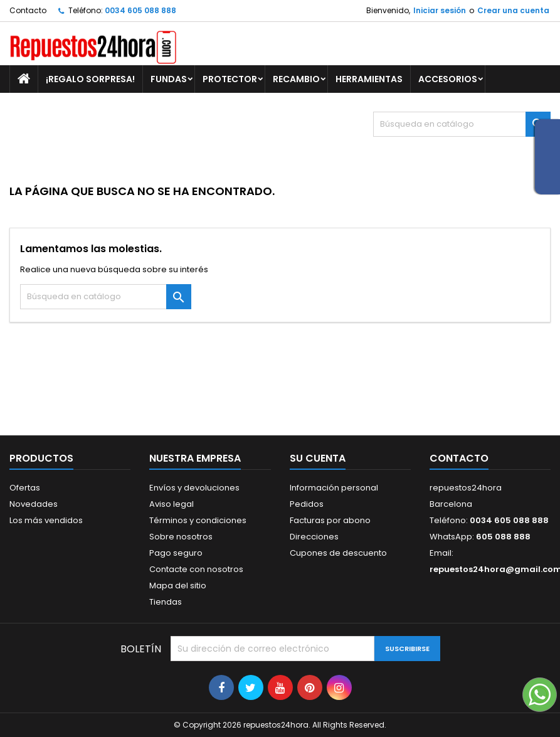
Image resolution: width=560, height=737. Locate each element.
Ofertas (25, 488)
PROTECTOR (230, 79)
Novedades (34, 504)
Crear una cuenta (513, 10)
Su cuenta (318, 458)
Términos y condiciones (198, 520)
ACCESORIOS (448, 79)
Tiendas (166, 602)
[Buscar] (462, 124)
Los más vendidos (46, 520)
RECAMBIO (296, 79)
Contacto (28, 10)
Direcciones (314, 537)
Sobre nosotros (181, 537)
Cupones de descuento (338, 553)
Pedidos (307, 504)
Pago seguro (176, 553)
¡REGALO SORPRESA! (90, 79)
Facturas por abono (330, 520)
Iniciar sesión (440, 10)
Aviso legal (172, 504)
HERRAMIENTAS (369, 79)
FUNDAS (169, 79)
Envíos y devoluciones (194, 488)
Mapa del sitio (178, 586)
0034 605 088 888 (140, 10)
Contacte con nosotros (196, 569)
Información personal (334, 488)
